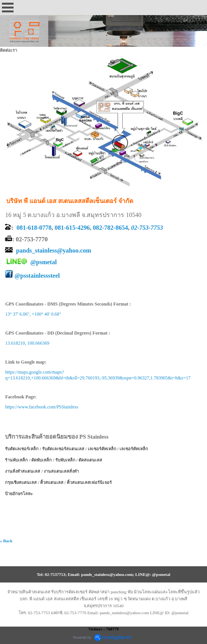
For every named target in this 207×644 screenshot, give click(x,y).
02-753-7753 (147, 228)
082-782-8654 (110, 228)
